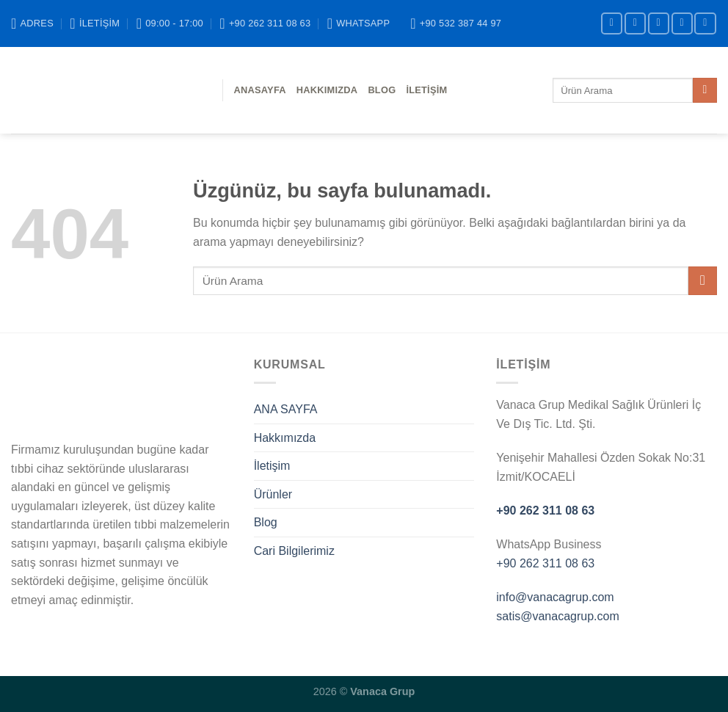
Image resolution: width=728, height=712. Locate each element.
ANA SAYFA (286, 409)
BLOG (382, 90)
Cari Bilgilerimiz (294, 551)
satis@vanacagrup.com (557, 616)
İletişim (426, 90)
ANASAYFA (260, 90)
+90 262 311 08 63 (545, 511)
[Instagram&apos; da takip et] (635, 23)
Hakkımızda (327, 90)
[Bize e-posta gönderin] (682, 23)
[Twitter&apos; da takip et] (659, 23)
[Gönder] (705, 90)
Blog (266, 522)
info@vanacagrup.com (555, 597)
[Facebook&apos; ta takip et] (612, 23)
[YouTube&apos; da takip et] (705, 23)
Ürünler (273, 494)
